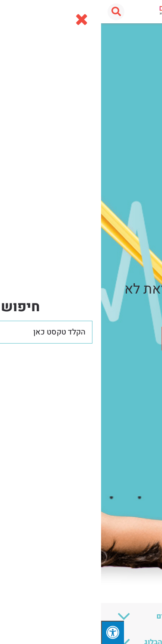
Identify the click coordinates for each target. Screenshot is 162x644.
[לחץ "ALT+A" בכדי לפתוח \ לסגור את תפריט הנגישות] (11, 632)
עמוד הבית (141, 33)
